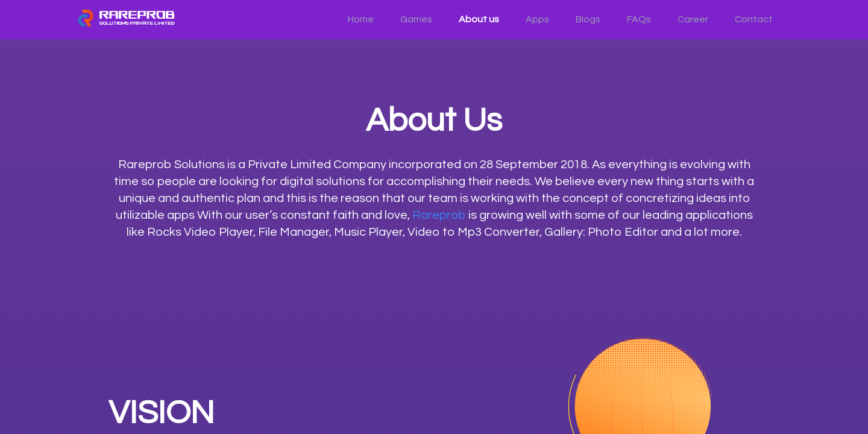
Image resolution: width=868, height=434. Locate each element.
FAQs (639, 19)
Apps (537, 19)
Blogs (588, 19)
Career (693, 19)
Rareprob (439, 215)
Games (416, 19)
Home (361, 19)
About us (479, 19)
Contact (754, 19)
